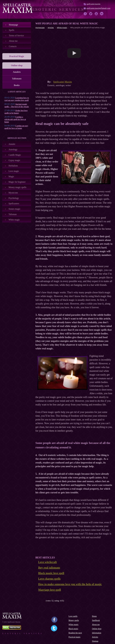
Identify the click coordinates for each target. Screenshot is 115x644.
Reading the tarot (75, 633)
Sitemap (95, 641)
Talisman (13, 214)
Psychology (14, 198)
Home (94, 616)
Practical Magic (17, 56)
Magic (11, 176)
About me (13, 41)
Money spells (74, 620)
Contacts (13, 46)
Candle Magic (15, 155)
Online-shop (17, 65)
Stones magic (14, 209)
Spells (12, 30)
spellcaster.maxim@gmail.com (98, 8)
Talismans (17, 79)
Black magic (73, 629)
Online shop (97, 629)
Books (17, 85)
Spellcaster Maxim (63, 82)
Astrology (13, 149)
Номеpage (13, 25)
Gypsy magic (14, 160)
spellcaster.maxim (93, 4)
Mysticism (13, 193)
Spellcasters (14, 203)
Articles (95, 637)
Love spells (73, 616)
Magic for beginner (17, 182)
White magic (14, 220)
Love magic (14, 171)
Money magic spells (17, 187)
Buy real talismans (49, 568)
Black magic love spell (51, 573)
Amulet (12, 144)
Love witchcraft (48, 562)
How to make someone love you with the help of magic (70, 584)
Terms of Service (16, 36)
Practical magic (75, 637)
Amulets (17, 72)
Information (97, 633)
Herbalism (13, 166)
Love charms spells (49, 579)
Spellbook (96, 620)
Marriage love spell (50, 590)
